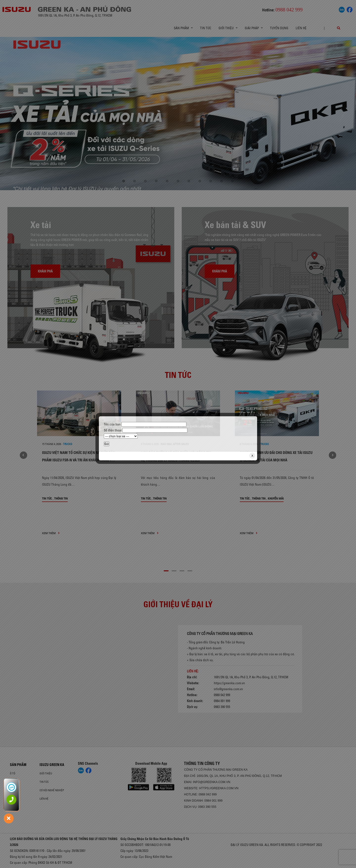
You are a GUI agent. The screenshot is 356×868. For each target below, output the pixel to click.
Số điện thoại (146, 430)
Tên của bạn (145, 424)
